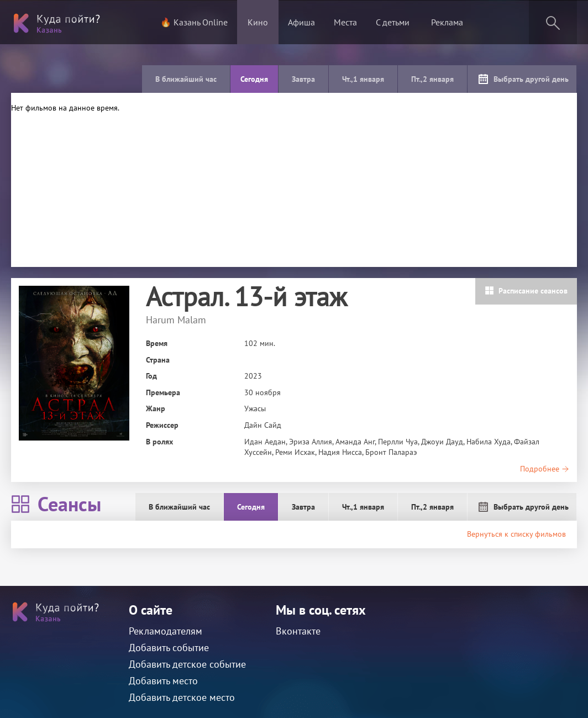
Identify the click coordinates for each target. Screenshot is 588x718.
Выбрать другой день (523, 79)
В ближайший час (186, 79)
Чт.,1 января (363, 79)
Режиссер (162, 425)
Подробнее (545, 469)
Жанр (156, 408)
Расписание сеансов (526, 291)
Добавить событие (169, 648)
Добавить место (163, 681)
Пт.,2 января (432, 79)
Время (157, 343)
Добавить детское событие (187, 664)
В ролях (159, 442)
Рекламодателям (166, 631)
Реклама (447, 22)
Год (151, 376)
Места (345, 22)
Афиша (301, 22)
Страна (158, 360)
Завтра (303, 79)
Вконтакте (298, 631)
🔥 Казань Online (194, 22)
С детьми (393, 22)
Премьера (163, 392)
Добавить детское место (182, 697)
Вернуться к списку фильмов (516, 534)
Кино (258, 22)
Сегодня (254, 79)
